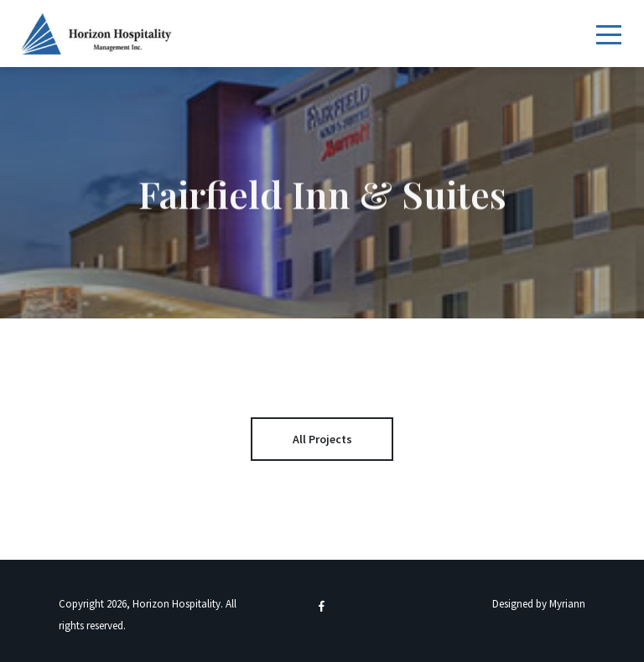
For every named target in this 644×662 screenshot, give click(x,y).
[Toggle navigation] (609, 33)
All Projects (322, 439)
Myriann (567, 604)
